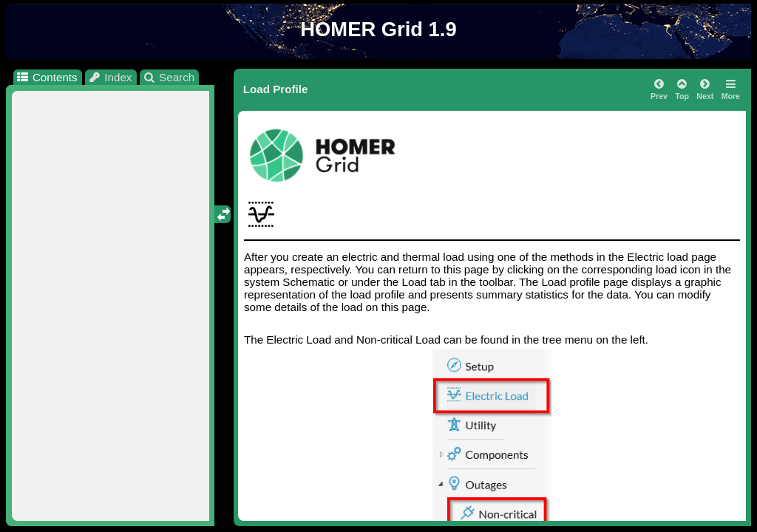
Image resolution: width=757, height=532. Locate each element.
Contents (46, 77)
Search (169, 77)
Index (110, 77)
